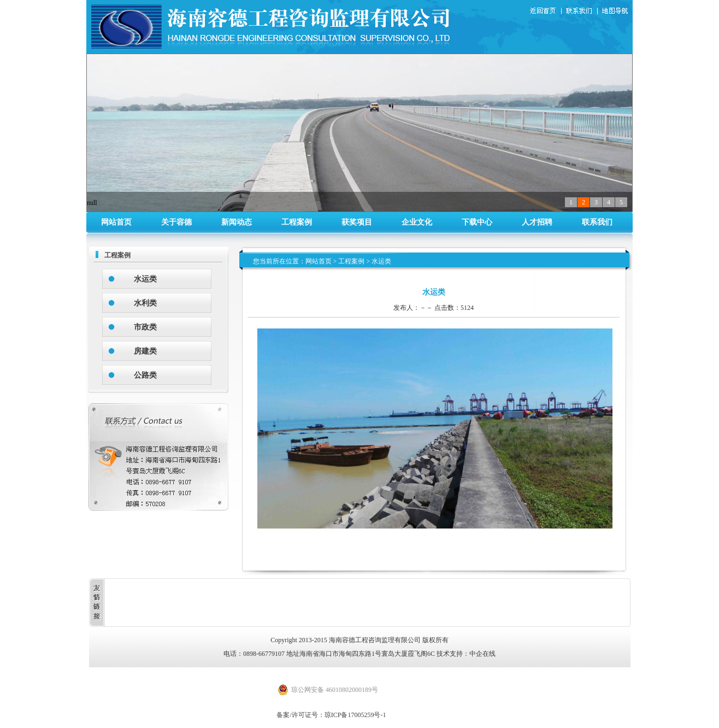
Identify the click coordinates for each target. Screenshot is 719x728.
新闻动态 (237, 222)
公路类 (145, 375)
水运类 (145, 279)
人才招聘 (537, 222)
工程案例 (297, 222)
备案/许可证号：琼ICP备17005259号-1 (331, 715)
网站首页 (116, 222)
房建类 (145, 351)
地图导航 (616, 11)
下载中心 (477, 222)
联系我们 (581, 11)
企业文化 (417, 222)
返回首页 (544, 11)
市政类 (145, 327)
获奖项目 (357, 222)
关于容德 (176, 222)
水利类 (145, 303)
